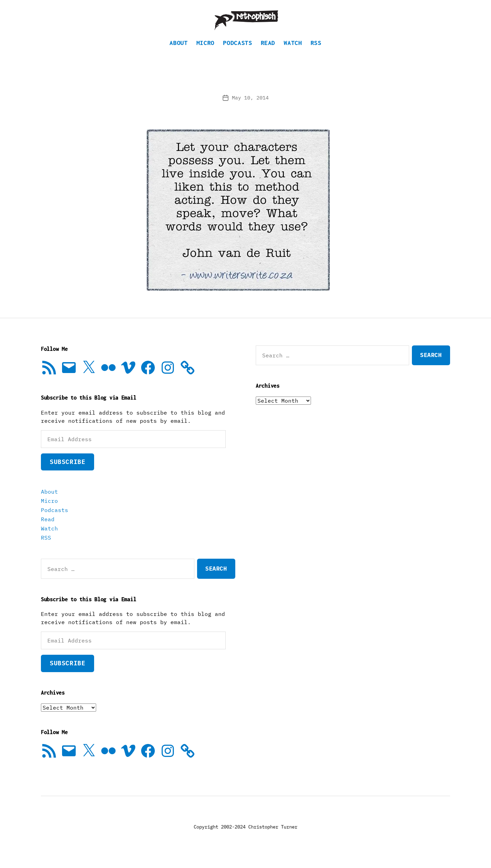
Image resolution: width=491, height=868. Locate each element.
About (178, 53)
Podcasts (237, 53)
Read (268, 53)
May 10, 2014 (250, 108)
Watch (293, 53)
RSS (316, 53)
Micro (205, 53)
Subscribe (68, 472)
